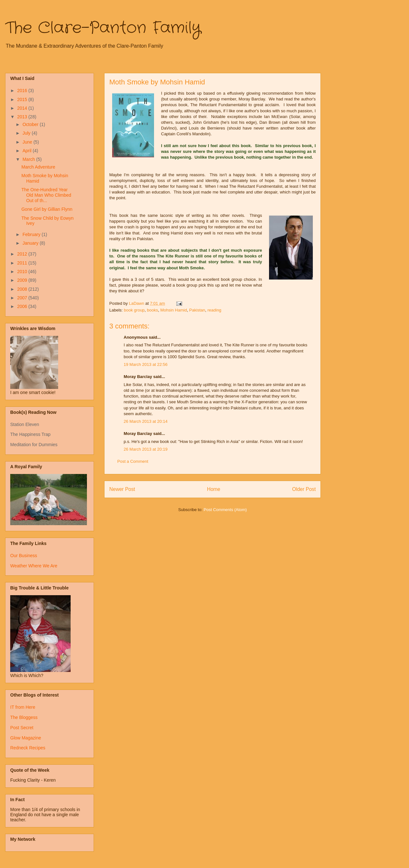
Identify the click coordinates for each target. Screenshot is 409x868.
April (27, 151)
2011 (23, 263)
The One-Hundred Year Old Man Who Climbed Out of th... (46, 195)
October (31, 124)
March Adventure (38, 167)
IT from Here (23, 707)
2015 (23, 99)
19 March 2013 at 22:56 (146, 364)
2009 (23, 280)
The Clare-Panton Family (103, 28)
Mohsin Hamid (174, 310)
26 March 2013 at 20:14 (146, 421)
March (29, 159)
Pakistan (197, 310)
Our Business (24, 556)
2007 (23, 298)
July (27, 133)
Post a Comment (133, 461)
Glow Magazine (26, 738)
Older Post (304, 489)
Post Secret (22, 728)
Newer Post (122, 489)
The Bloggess (24, 717)
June (28, 142)
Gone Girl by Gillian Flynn (47, 209)
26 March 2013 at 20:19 (146, 449)
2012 (23, 254)
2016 (23, 91)
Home (214, 489)
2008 (23, 289)
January (31, 243)
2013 (23, 117)
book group (134, 310)
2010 (23, 272)
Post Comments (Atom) (225, 510)
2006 (23, 306)
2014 (23, 108)
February (32, 234)
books (153, 310)
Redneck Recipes (28, 748)
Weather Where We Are (34, 566)
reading (214, 310)
